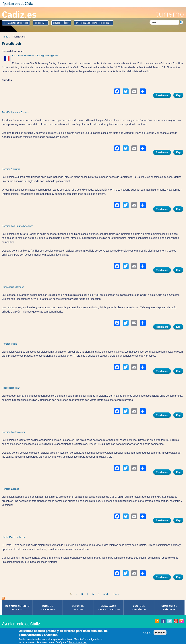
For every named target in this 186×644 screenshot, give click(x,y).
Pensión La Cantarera (13, 432)
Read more (163, 96)
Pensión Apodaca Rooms (15, 112)
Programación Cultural (94, 23)
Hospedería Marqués (13, 287)
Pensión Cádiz (9, 344)
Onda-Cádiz (61, 23)
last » (116, 594)
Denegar (160, 633)
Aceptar (147, 633)
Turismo (41, 23)
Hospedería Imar (11, 388)
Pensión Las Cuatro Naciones (18, 226)
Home (5, 37)
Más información (78, 642)
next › (106, 594)
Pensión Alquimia (11, 169)
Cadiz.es (19, 14)
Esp (178, 95)
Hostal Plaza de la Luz (14, 537)
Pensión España (10, 489)
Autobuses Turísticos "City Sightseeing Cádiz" (36, 55)
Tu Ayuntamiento (16, 23)
